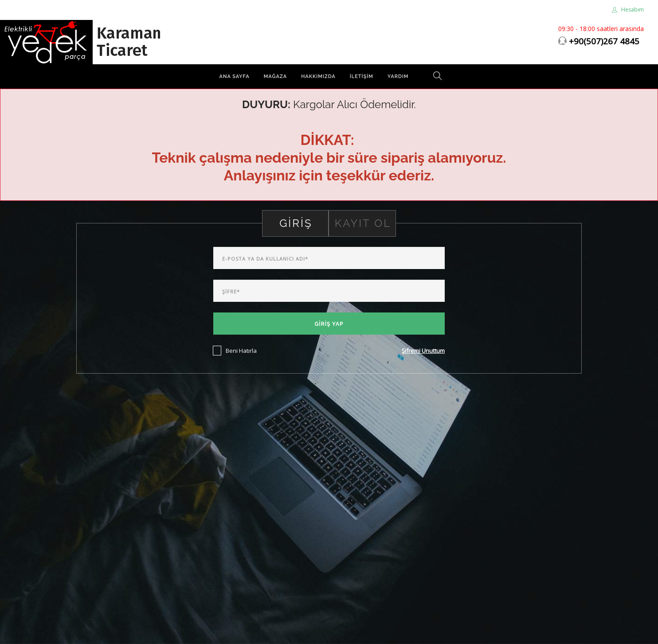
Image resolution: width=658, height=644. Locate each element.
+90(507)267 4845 (604, 41)
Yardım (398, 76)
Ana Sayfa (235, 76)
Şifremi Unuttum (423, 351)
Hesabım (628, 10)
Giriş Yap (329, 324)
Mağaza (275, 76)
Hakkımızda (318, 76)
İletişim (362, 76)
